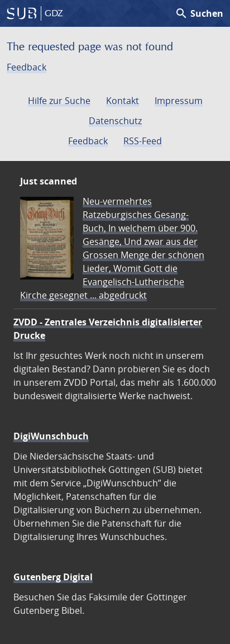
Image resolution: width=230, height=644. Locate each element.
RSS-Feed (143, 141)
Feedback (27, 67)
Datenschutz (115, 121)
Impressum (179, 101)
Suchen (199, 13)
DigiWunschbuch (51, 436)
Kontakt (123, 101)
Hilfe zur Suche (59, 101)
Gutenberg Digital (53, 577)
